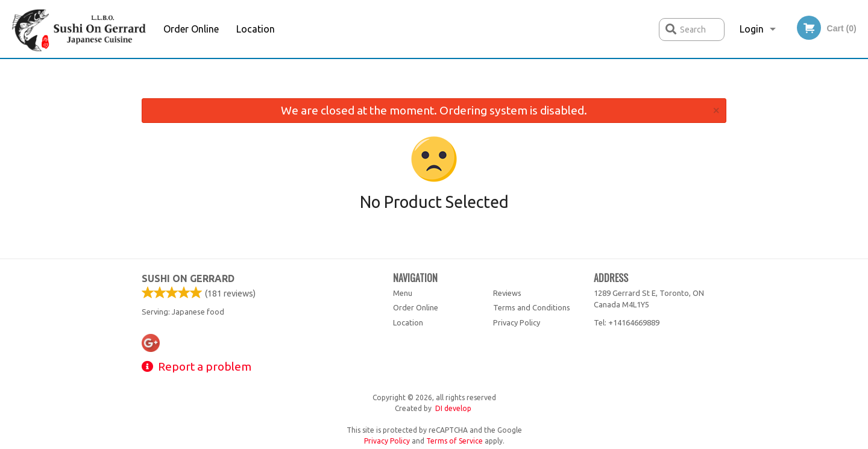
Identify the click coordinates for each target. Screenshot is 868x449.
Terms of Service (454, 441)
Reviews (507, 293)
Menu (403, 293)
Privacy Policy (517, 322)
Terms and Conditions (532, 307)
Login (752, 29)
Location (256, 29)
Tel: (627, 322)
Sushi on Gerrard (188, 278)
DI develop (453, 408)
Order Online (191, 29)
